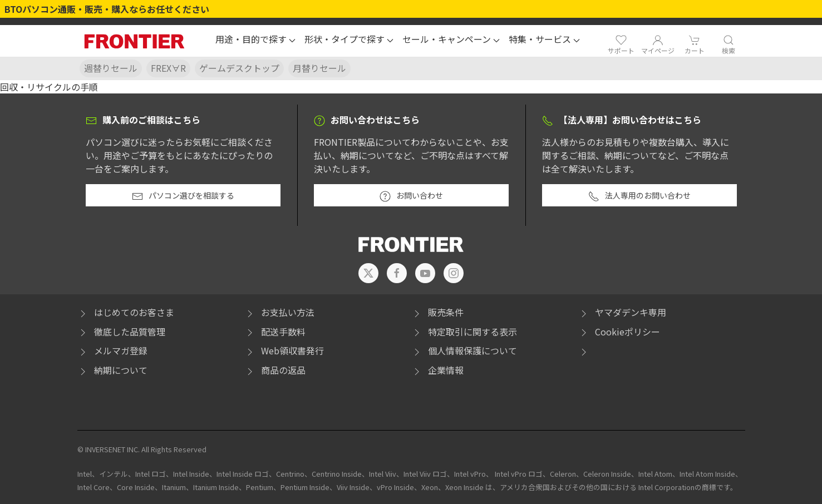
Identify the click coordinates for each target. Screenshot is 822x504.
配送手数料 (275, 332)
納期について (112, 370)
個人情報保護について (464, 350)
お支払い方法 (279, 312)
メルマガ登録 (112, 350)
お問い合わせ (411, 196)
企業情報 (437, 370)
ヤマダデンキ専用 (622, 312)
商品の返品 (275, 370)
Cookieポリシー (619, 332)
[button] (255, 41)
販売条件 (437, 312)
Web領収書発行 (284, 350)
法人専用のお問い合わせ (639, 196)
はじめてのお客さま (126, 312)
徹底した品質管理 (121, 332)
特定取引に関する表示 (464, 332)
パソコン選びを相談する (183, 196)
